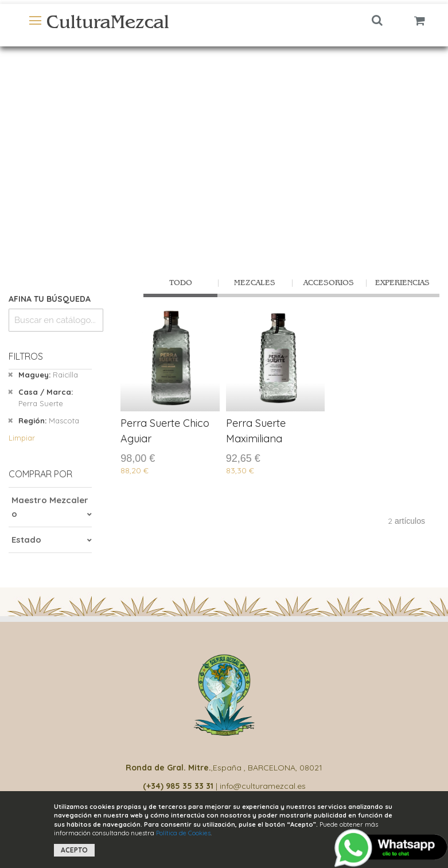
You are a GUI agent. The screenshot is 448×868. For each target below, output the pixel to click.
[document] (224, 830)
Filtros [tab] (26, 356)
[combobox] (56, 320)
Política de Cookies (183, 833)
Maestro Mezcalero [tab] (50, 507)
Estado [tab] (26, 540)
